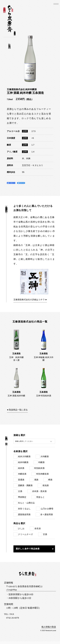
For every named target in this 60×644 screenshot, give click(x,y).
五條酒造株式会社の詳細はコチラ (31, 300)
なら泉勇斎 (10, 19)
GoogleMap (15, 592)
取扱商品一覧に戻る (20, 412)
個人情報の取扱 (48, 630)
